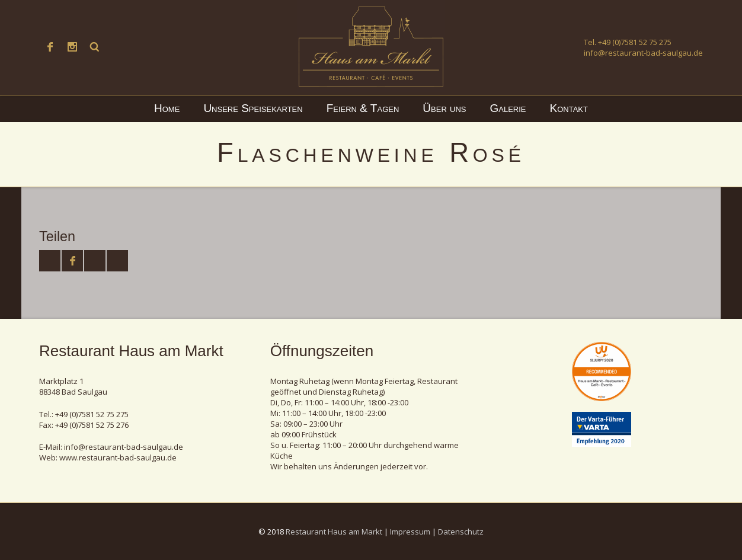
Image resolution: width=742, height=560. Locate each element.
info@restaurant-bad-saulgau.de (643, 53)
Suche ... (95, 47)
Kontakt (569, 108)
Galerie (508, 108)
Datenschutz (461, 532)
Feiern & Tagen (363, 108)
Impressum (410, 532)
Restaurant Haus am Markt (334, 532)
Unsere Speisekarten (253, 108)
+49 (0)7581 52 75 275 (635, 42)
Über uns (444, 108)
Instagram (72, 47)
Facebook (50, 47)
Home (167, 108)
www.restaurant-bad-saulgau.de (118, 457)
